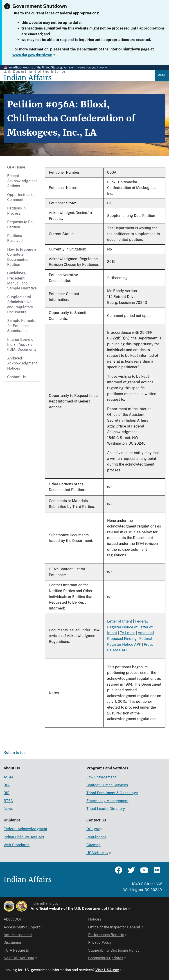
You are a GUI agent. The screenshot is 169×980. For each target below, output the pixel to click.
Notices (95, 919)
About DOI (14, 919)
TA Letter (127, 633)
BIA (7, 785)
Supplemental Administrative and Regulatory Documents (20, 305)
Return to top (15, 753)
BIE (7, 793)
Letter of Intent (120, 621)
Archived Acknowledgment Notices (22, 363)
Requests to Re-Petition (21, 224)
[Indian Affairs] (79, 78)
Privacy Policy (100, 942)
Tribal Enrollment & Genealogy (112, 793)
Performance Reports (108, 935)
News (8, 809)
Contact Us (16, 377)
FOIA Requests (16, 950)
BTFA (8, 801)
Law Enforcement (101, 777)
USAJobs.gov (99, 853)
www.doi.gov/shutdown (34, 55)
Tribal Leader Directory (106, 809)
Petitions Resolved (15, 238)
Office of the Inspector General (116, 927)
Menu (162, 75)
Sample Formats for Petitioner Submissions (21, 326)
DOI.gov (95, 829)
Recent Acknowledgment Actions (22, 181)
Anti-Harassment (18, 935)
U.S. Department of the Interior (102, 908)
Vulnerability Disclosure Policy (114, 950)
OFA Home (16, 167)
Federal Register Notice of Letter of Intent (130, 627)
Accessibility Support (23, 927)
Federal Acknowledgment (25, 829)
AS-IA (9, 777)
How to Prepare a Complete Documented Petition (22, 257)
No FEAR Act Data (20, 958)
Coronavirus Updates (107, 958)
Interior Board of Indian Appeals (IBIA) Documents (22, 345)
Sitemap (94, 845)
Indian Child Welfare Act (24, 837)
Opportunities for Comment (21, 197)
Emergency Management (107, 801)
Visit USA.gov (109, 970)
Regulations (96, 837)
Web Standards (17, 845)
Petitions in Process (16, 211)
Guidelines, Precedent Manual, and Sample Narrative (22, 281)
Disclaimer (12, 942)
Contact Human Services (107, 785)
